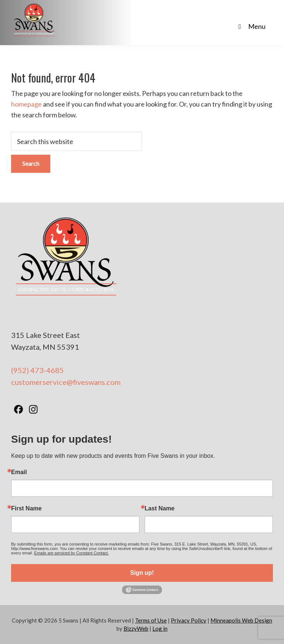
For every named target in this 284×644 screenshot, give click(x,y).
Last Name (160, 509)
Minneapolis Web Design (241, 620)
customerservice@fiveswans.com (66, 382)
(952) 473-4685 (38, 370)
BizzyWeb (136, 628)
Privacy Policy (189, 620)
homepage (26, 104)
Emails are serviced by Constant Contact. (71, 553)
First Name (26, 509)
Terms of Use (151, 620)
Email (19, 472)
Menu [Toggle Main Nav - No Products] (251, 26)
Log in (160, 628)
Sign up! (142, 573)
